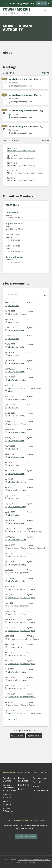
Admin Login (30, 862)
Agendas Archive (34, 736)
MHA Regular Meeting (17, 314)
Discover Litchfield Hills (41, 792)
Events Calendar (40, 778)
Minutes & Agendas (8, 810)
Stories (36, 786)
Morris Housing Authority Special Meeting (24, 173)
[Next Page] (11, 719)
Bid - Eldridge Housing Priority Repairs (24, 639)
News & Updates (8, 803)
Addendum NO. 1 (15, 647)
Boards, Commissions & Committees (9, 788)
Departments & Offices (9, 779)
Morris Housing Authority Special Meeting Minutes (25, 390)
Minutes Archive (17, 736)
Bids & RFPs (24, 785)
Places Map (38, 782)
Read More (41, 3)
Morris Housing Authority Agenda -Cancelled (26, 548)
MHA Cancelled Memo (17, 482)
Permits (22, 789)
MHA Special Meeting (17, 330)
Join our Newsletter (26, 837)
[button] (45, 11)
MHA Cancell (13, 449)
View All (46, 73)
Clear (45, 295)
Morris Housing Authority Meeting (21, 151)
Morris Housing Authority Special (21, 589)
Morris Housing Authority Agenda (22, 697)
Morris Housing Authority (18, 424)
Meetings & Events (7, 796)
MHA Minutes (13, 306)
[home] (17, 11)
